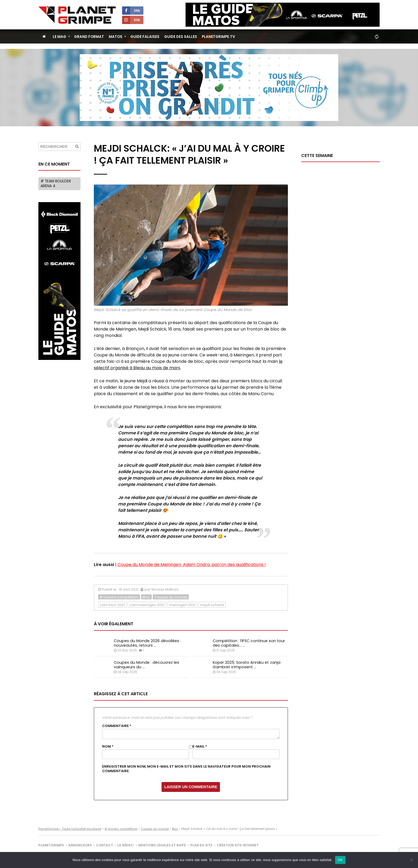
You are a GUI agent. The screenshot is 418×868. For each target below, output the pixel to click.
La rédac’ (126, 845)
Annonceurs (80, 845)
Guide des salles (181, 37)
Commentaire (117, 726)
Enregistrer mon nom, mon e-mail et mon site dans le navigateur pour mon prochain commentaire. (186, 769)
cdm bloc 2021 (112, 605)
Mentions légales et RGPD (162, 845)
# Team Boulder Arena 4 (56, 184)
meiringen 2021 (182, 605)
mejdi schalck (212, 605)
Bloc (146, 597)
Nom (108, 747)
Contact (104, 845)
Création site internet (238, 845)
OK (340, 860)
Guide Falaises (145, 37)
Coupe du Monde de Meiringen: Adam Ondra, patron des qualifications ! (192, 565)
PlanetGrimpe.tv (218, 37)
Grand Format (89, 37)
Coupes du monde (171, 597)
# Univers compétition (119, 597)
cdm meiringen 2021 (147, 605)
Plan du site (201, 845)
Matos (116, 37)
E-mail (200, 747)
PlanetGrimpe (51, 845)
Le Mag (59, 37)
